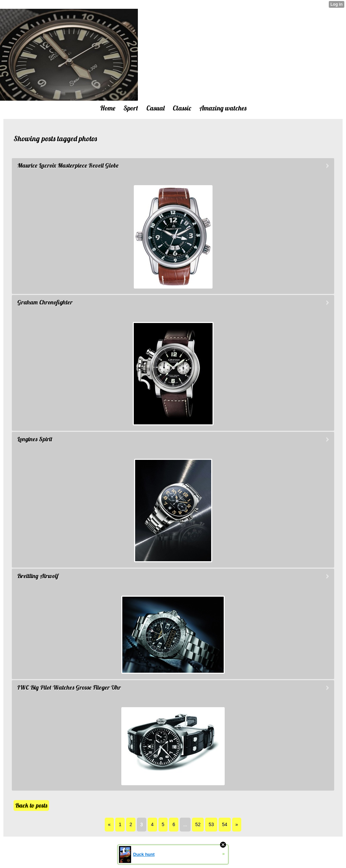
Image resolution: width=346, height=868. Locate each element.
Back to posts (31, 805)
